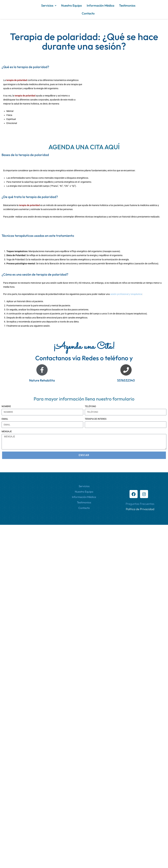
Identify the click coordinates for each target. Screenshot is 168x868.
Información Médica (100, 5)
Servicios (49, 5)
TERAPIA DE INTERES (96, 419)
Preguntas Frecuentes (140, 504)
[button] (49, 6)
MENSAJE (7, 431)
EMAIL (5, 419)
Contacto (88, 13)
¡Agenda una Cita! (84, 347)
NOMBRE (6, 406)
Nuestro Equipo (72, 5)
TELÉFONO (90, 406)
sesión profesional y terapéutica (126, 294)
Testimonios (127, 5)
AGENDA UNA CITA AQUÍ (84, 147)
